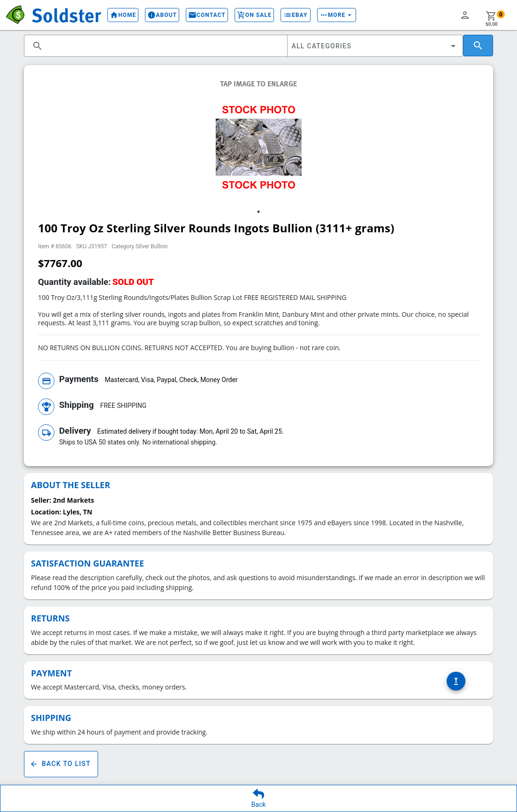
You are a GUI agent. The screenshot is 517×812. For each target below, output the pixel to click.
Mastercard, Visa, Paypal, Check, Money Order (171, 380)
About (162, 15)
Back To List (61, 764)
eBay (296, 15)
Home (123, 15)
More (337, 15)
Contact (207, 15)
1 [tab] (258, 212)
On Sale (254, 15)
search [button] (38, 46)
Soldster (66, 15)
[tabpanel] (258, 148)
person (465, 15)
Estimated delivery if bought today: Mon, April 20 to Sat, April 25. (190, 431)
